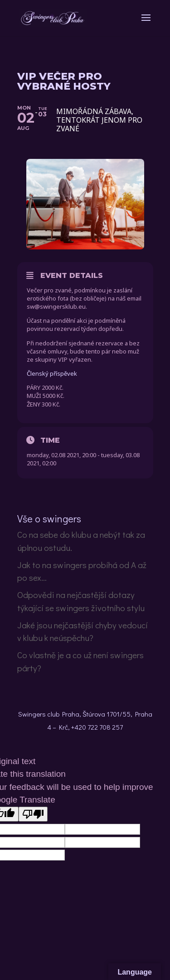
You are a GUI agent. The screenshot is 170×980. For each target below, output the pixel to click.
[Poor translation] (33, 814)
